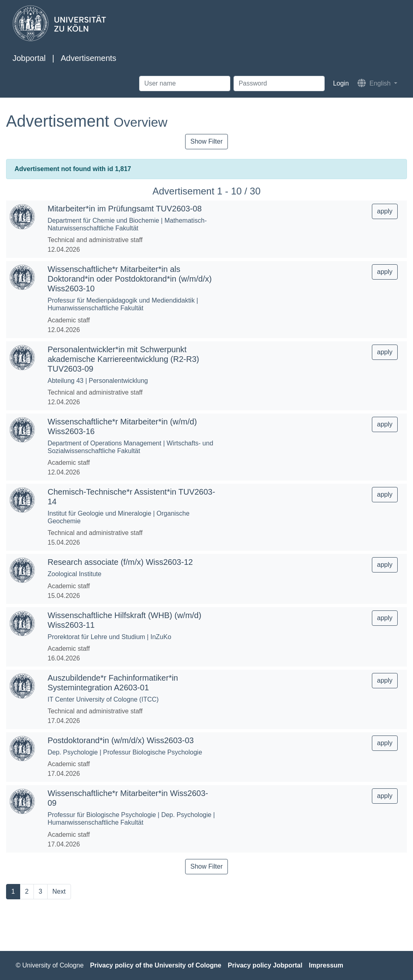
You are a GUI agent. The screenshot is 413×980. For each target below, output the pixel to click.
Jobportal (29, 58)
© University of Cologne (50, 965)
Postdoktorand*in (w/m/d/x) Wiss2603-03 (121, 740)
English (375, 83)
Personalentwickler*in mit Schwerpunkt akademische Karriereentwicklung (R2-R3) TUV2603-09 (123, 359)
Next (59, 891)
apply (385, 211)
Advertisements (88, 58)
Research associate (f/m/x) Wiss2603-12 (120, 562)
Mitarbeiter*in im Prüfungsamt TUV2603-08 (125, 209)
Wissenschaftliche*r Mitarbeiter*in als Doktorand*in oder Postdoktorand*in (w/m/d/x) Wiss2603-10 (130, 279)
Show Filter (206, 141)
